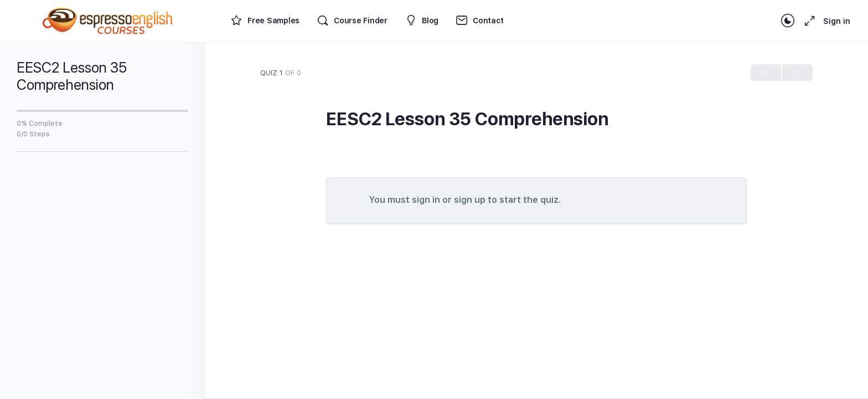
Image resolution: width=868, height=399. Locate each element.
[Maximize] (808, 21)
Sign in (837, 21)
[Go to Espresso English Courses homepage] (108, 20)
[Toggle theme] (788, 21)
